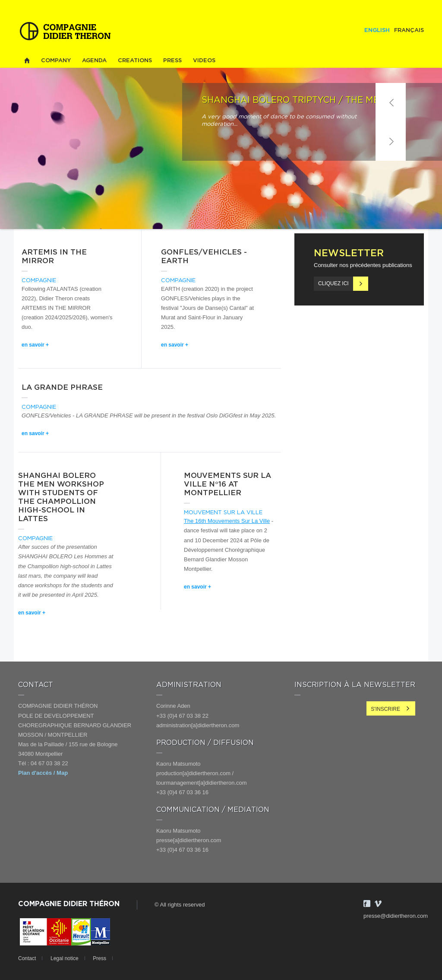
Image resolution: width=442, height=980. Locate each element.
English (377, 30)
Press (172, 61)
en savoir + (35, 345)
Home (27, 61)
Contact (27, 958)
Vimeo (378, 904)
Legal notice (65, 958)
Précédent (391, 102)
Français (409, 30)
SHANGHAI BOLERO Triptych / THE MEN (294, 100)
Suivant (391, 141)
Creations (135, 61)
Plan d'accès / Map (43, 773)
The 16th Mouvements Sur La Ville (227, 521)
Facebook (367, 904)
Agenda (94, 61)
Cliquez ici (333, 283)
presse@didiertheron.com (396, 916)
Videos (204, 61)
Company (56, 61)
